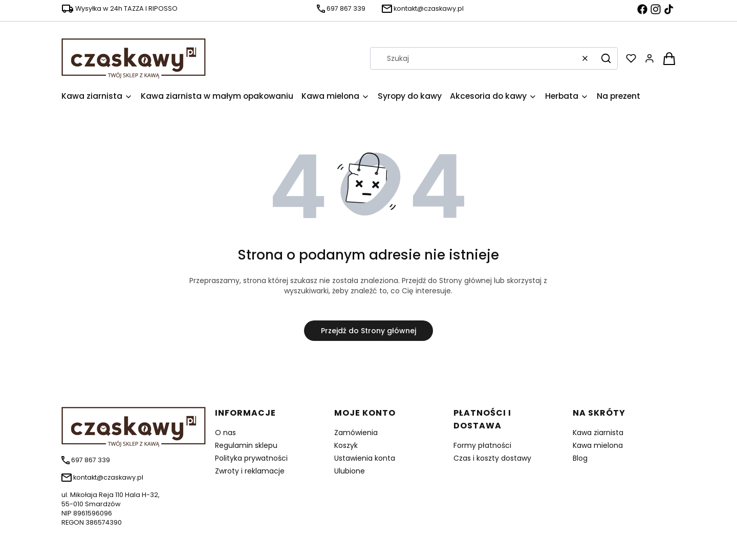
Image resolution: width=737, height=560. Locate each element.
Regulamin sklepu (246, 445)
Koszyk (346, 445)
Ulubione (350, 471)
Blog (580, 458)
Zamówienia (356, 433)
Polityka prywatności (251, 458)
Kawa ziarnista (598, 433)
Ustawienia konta (365, 458)
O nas (225, 433)
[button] (606, 58)
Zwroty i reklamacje (250, 471)
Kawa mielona (598, 445)
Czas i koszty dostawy (492, 458)
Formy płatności (482, 445)
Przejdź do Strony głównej (368, 331)
